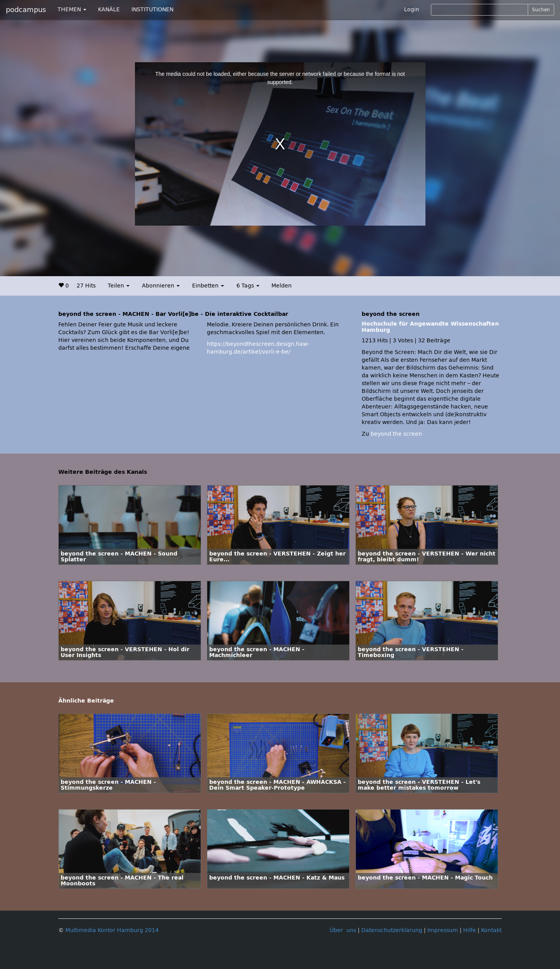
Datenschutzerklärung (392, 930)
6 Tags (248, 286)
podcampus (26, 10)
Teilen (119, 286)
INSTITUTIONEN (152, 10)
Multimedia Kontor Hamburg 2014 (112, 930)
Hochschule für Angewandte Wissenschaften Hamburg (430, 327)
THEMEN (72, 10)
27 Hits (86, 286)
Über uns (343, 930)
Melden (282, 286)
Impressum (443, 930)
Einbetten (208, 286)
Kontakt (491, 930)
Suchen (541, 10)
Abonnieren (161, 286)
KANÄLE (109, 10)
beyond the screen (396, 434)
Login (412, 10)
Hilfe (470, 930)
